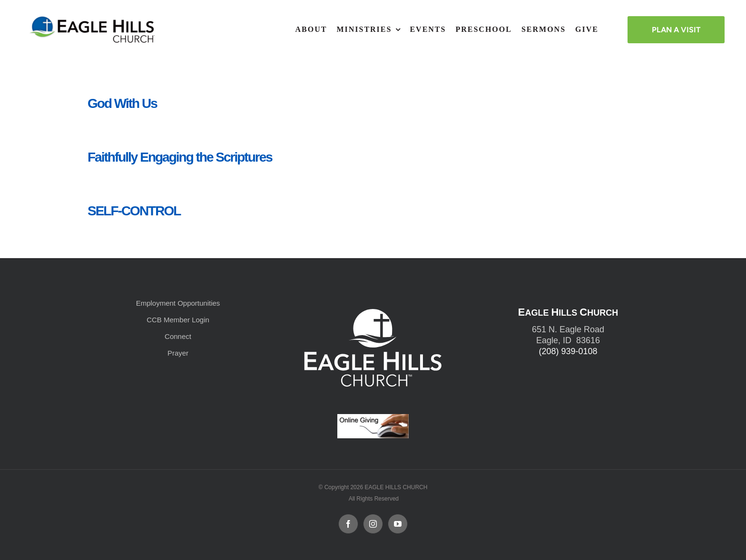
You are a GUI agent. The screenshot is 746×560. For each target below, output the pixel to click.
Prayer (178, 353)
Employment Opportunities (178, 303)
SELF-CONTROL (134, 211)
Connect (178, 336)
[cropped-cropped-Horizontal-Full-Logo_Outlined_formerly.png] (93, 19)
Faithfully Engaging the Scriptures (180, 157)
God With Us (122, 103)
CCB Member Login (178, 320)
